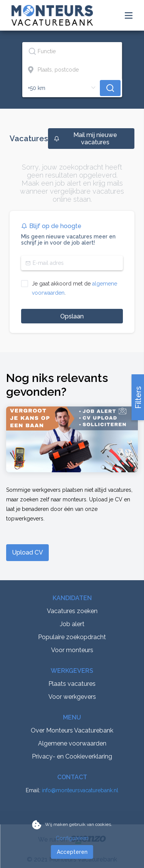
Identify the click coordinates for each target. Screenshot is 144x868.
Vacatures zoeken (72, 611)
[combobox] (72, 51)
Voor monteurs (72, 650)
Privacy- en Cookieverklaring (72, 756)
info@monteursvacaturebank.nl (80, 790)
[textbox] (72, 51)
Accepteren (72, 852)
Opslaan (72, 316)
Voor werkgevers (72, 697)
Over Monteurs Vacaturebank (72, 730)
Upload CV (27, 552)
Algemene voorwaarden (72, 743)
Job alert (72, 624)
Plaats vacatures (72, 684)
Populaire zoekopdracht (72, 637)
